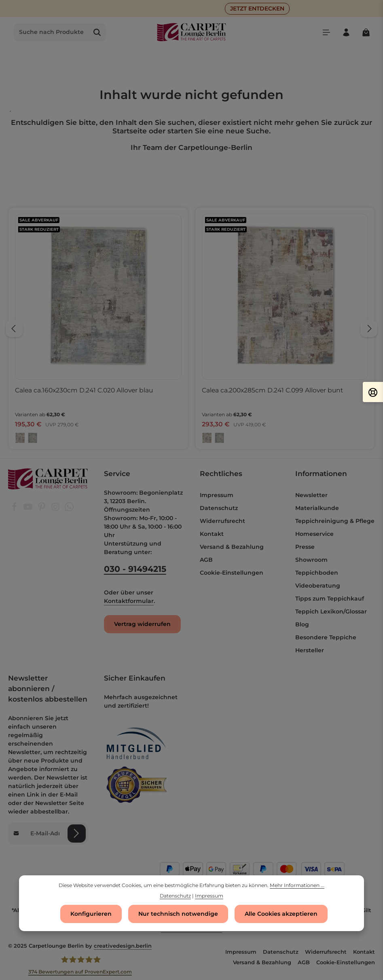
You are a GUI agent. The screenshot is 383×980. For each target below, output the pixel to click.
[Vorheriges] (14, 329)
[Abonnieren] (77, 833)
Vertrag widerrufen (142, 624)
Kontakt (212, 534)
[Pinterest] (42, 509)
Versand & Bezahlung (232, 547)
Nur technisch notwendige (178, 914)
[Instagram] (56, 509)
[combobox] (51, 32)
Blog (302, 624)
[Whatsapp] (69, 509)
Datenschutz (219, 508)
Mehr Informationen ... (297, 886)
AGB (206, 560)
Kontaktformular (129, 601)
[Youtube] (29, 509)
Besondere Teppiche (326, 637)
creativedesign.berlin (123, 946)
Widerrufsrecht (222, 521)
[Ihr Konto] (346, 32)
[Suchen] (97, 32)
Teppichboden (317, 573)
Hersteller (310, 650)
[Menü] (326, 32)
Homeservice (314, 534)
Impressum (217, 495)
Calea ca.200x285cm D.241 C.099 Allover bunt (272, 390)
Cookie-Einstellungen (232, 573)
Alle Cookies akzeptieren (281, 914)
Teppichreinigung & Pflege (335, 521)
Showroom (311, 560)
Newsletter (311, 495)
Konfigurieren (91, 914)
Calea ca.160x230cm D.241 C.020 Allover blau (84, 390)
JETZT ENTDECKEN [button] (257, 8)
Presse (305, 547)
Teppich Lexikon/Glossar (331, 611)
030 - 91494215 (135, 569)
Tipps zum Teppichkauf (330, 599)
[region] (191, 329)
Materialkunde (317, 508)
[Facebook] (15, 509)
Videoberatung (318, 586)
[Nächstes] (369, 329)
